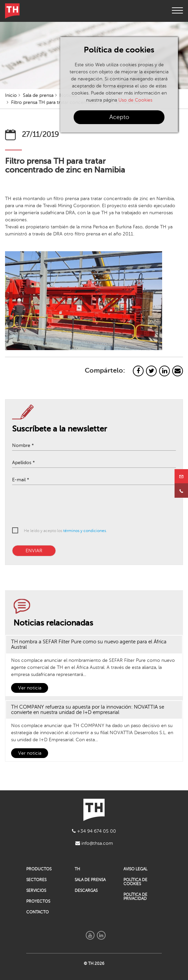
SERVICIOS (36, 891)
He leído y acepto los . (65, 531)
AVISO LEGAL (135, 869)
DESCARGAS (86, 891)
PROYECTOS (38, 901)
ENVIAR (34, 551)
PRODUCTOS (39, 869)
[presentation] (89, 507)
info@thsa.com (94, 843)
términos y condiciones (85, 531)
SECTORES (36, 880)
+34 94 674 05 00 (94, 831)
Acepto (119, 117)
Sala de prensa (38, 95)
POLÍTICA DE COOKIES (135, 882)
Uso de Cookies (135, 100)
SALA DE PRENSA (90, 880)
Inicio (11, 95)
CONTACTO (37, 912)
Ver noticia (30, 688)
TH (77, 869)
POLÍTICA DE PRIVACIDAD (135, 897)
